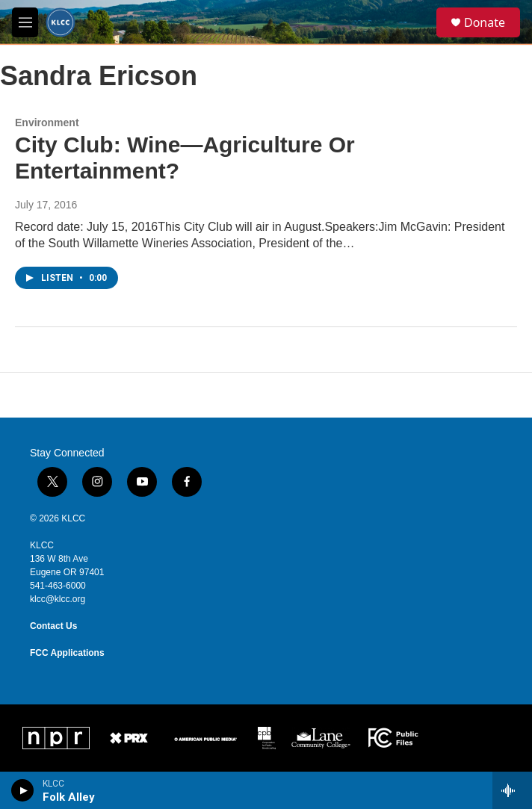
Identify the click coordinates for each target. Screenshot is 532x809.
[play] (23, 790)
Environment (47, 123)
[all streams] (512, 790)
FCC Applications (67, 653)
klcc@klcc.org (58, 599)
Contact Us (53, 626)
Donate (485, 22)
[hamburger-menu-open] (25, 22)
